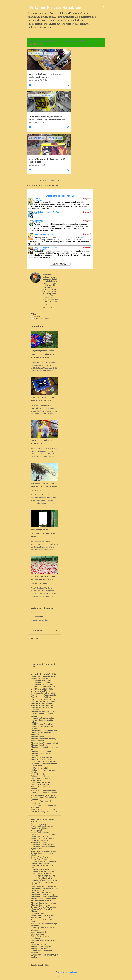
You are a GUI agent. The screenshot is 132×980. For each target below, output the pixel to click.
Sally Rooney (38, 214)
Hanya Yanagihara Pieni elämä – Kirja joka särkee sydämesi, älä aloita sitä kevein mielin (43, 354)
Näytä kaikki (35, 44)
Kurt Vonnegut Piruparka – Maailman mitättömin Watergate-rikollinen (44, 533)
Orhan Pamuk (39, 201)
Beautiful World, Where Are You (46, 212)
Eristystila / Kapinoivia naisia (45, 248)
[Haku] (104, 7)
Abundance (38, 221)
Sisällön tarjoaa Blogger (66, 972)
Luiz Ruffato (38, 236)
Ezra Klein (38, 223)
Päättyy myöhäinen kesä (44, 234)
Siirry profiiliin (47, 307)
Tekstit (37, 316)
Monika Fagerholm (40, 249)
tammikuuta (38, 616)
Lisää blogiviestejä (49, 181)
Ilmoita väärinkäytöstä (40, 965)
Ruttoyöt (37, 199)
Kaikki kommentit (41, 318)
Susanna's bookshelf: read (60, 196)
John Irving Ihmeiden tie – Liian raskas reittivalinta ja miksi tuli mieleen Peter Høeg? (43, 580)
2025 (33, 612)
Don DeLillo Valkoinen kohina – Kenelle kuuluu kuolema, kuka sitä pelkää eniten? (44, 487)
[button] (68, 85)
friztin (72, 977)
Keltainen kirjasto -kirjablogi (55, 7)
